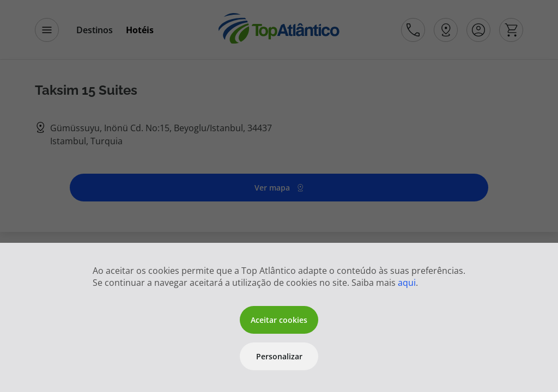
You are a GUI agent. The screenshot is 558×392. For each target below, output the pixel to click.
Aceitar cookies (279, 320)
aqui (407, 283)
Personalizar (279, 356)
